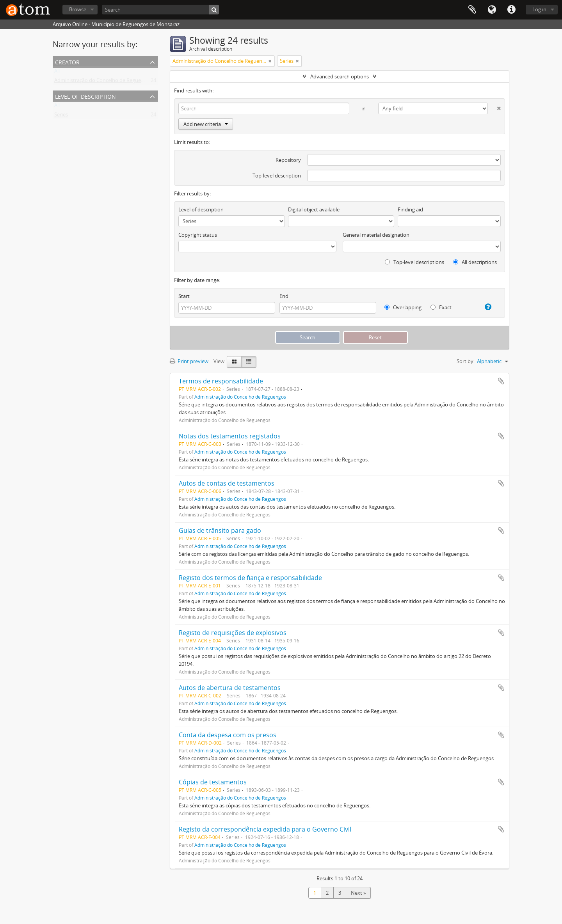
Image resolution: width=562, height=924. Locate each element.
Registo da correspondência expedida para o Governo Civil (265, 829)
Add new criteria (206, 124)
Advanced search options (340, 76)
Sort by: (466, 361)
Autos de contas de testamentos (227, 483)
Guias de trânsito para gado (220, 530)
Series (61, 116)
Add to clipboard (501, 381)
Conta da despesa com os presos (228, 735)
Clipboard (472, 10)
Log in (539, 9)
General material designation (376, 235)
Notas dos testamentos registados (230, 436)
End (284, 296)
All (57, 73)
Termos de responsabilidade (221, 381)
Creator (67, 61)
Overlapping (403, 307)
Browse (78, 9)
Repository (288, 160)
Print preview (189, 361)
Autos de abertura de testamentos (230, 688)
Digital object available (314, 209)
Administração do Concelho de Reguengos (103, 82)
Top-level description (277, 176)
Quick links (511, 10)
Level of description (85, 96)
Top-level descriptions (414, 262)
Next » (358, 893)
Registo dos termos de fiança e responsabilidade (250, 578)
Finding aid (410, 209)
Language (492, 10)
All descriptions (475, 262)
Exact (441, 307)
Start (184, 296)
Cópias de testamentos (213, 782)
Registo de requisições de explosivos (233, 633)
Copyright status (198, 235)
